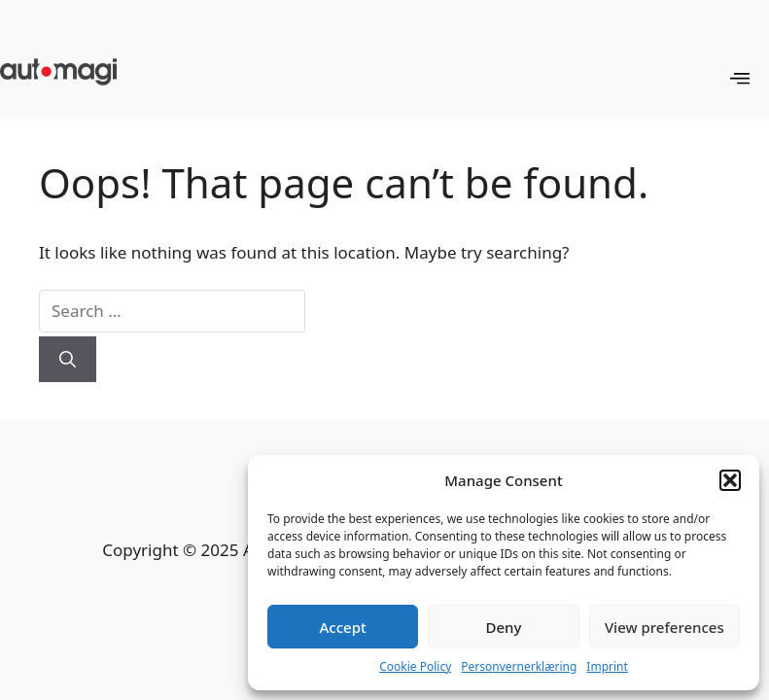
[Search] (68, 360)
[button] (730, 480)
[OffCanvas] (740, 79)
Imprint (607, 666)
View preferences (664, 627)
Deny (504, 627)
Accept (343, 627)
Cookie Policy (415, 666)
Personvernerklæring (519, 666)
